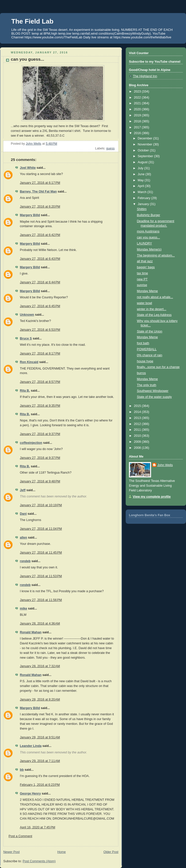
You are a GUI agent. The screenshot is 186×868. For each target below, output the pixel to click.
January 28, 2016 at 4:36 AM (40, 624)
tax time (143, 273)
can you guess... (149, 237)
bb (22, 770)
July (141, 168)
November (146, 144)
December (146, 138)
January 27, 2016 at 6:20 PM (40, 207)
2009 (138, 442)
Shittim (142, 209)
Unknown (27, 315)
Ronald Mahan (31, 632)
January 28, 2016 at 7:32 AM (40, 666)
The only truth (147, 385)
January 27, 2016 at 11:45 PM (41, 553)
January (144, 204)
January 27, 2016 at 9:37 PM (40, 434)
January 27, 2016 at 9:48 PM (40, 481)
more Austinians (148, 231)
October (144, 150)
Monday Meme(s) (149, 249)
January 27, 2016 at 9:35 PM (40, 406)
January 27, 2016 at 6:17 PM (40, 183)
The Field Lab (32, 21)
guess (110, 148)
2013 (138, 418)
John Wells (165, 465)
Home (62, 852)
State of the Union (150, 331)
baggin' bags (146, 267)
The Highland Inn (145, 76)
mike (24, 609)
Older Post (111, 852)
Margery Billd (30, 215)
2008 (138, 448)
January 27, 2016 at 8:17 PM (40, 354)
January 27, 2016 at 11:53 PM (41, 576)
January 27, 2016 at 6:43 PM (40, 259)
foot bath (143, 343)
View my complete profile (152, 497)
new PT (142, 279)
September (146, 156)
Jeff (23, 490)
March (143, 192)
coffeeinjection (31, 443)
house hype (145, 361)
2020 (138, 109)
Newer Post (11, 852)
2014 (138, 412)
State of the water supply (154, 397)
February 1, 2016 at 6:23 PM (40, 785)
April (141, 186)
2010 (138, 436)
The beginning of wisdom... (156, 255)
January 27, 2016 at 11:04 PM (41, 529)
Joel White (28, 168)
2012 (138, 424)
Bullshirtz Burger (149, 215)
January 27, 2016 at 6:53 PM (40, 330)
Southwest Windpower (153, 391)
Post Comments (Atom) (39, 861)
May (141, 180)
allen (24, 538)
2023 (138, 92)
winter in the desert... (152, 309)
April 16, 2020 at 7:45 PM (38, 827)
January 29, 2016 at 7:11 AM (40, 761)
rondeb (25, 561)
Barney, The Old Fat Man (38, 192)
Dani (23, 514)
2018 (138, 121)
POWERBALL (147, 349)
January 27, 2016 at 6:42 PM (40, 235)
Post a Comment (20, 836)
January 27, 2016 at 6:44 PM (40, 282)
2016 (138, 133)
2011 (138, 430)
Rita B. (25, 391)
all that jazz (145, 261)
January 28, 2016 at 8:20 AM (40, 700)
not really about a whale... (155, 297)
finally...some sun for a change (158, 367)
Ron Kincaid (29, 362)
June (142, 174)
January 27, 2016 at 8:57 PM (40, 382)
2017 (138, 127)
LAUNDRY (145, 243)
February (145, 198)
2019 (138, 115)
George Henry (30, 794)
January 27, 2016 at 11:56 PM (41, 600)
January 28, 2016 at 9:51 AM (40, 737)
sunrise (142, 285)
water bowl (145, 303)
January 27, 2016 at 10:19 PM (41, 505)
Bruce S (26, 338)
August (143, 162)
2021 (138, 103)
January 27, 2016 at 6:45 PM (40, 306)
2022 (138, 98)
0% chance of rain (150, 355)
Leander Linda (31, 746)
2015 (138, 406)
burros (142, 373)
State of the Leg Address (154, 315)
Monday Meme (147, 291)
